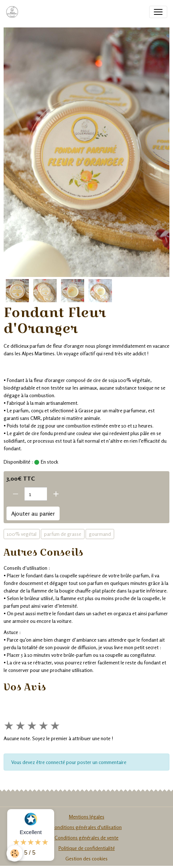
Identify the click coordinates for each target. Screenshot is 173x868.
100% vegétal (22, 534)
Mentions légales (87, 817)
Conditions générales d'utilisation (86, 827)
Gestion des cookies (86, 858)
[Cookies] (15, 853)
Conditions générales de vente (86, 837)
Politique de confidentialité (87, 848)
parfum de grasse (63, 534)
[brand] (14, 12)
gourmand (100, 534)
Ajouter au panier (33, 513)
